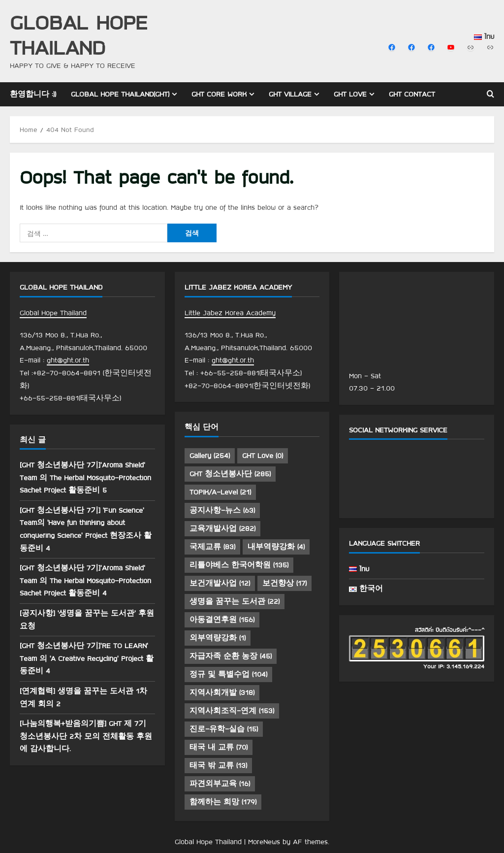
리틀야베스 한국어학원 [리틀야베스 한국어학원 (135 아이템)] (239, 565)
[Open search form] (490, 94)
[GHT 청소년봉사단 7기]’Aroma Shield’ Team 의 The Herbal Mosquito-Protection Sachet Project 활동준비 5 (85, 477)
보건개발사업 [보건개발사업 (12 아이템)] (220, 583)
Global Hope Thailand (79, 34)
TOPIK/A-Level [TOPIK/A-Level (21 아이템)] (220, 492)
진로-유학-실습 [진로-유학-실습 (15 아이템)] (224, 729)
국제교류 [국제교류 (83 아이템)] (212, 547)
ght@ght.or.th (68, 360)
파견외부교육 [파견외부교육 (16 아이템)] (220, 784)
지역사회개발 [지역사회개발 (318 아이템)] (222, 692)
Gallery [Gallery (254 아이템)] (210, 456)
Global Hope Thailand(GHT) (120, 94)
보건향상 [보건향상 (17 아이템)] (284, 583)
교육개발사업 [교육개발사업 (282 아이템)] (222, 528)
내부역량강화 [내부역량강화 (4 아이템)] (276, 547)
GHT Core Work (219, 94)
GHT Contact (412, 94)
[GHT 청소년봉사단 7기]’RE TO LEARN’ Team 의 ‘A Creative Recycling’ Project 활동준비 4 (87, 658)
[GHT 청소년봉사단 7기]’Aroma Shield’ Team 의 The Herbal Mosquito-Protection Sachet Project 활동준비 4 (85, 580)
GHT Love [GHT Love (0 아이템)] (263, 456)
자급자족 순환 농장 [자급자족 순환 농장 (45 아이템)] (231, 656)
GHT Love (350, 94)
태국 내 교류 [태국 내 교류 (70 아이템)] (219, 747)
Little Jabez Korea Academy (230, 313)
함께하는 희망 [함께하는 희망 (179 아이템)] (223, 802)
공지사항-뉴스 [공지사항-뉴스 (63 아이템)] (222, 510)
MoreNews (264, 842)
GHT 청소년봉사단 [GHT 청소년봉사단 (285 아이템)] (230, 474)
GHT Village (290, 94)
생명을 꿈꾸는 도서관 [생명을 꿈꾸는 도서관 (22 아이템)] (235, 601)
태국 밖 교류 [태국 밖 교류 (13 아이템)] (218, 765)
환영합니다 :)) (33, 94)
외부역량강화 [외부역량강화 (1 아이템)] (218, 638)
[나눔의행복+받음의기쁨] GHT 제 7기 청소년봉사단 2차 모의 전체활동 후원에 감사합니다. (86, 736)
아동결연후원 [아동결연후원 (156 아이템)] (222, 620)
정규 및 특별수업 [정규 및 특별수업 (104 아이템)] (228, 674)
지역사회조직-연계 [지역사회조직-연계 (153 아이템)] (232, 711)
